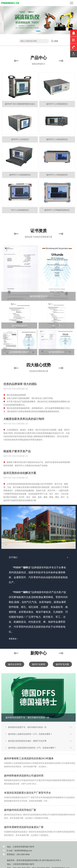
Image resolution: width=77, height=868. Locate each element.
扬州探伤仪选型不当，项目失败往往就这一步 (27, 727)
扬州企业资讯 (15, 664)
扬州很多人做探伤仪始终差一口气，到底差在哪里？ (30, 734)
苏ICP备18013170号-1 (52, 860)
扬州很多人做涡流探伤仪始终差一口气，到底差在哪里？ (32, 748)
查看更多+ (13, 639)
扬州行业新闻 (39, 664)
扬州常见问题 (62, 664)
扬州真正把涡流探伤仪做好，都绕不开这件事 (27, 741)
